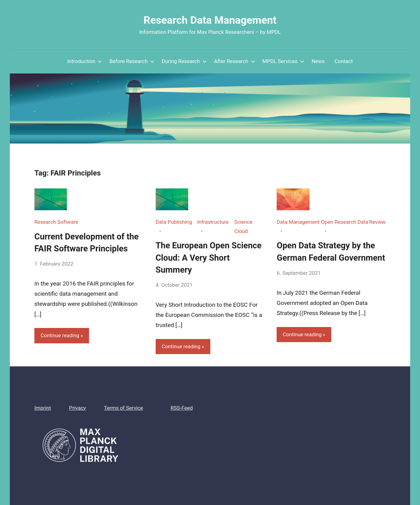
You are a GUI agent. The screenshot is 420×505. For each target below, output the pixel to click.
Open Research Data (345, 222)
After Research (235, 61)
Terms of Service (124, 408)
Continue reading (60, 335)
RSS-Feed (182, 408)
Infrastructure (213, 222)
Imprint (43, 408)
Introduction (85, 61)
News (318, 61)
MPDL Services (283, 61)
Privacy (78, 408)
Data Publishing (174, 222)
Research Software (56, 222)
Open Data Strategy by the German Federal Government (327, 257)
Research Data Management (210, 20)
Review (377, 222)
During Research (184, 61)
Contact (344, 61)
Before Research (132, 61)
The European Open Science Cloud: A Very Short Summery (210, 257)
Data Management (298, 222)
